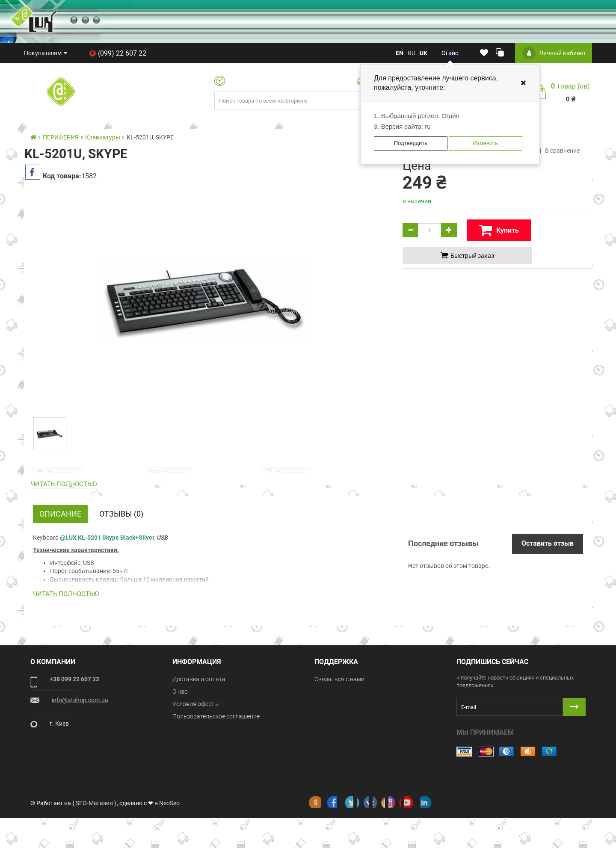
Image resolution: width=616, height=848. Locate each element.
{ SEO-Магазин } (94, 833)
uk (423, 53)
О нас (180, 737)
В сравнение (557, 150)
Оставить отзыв (548, 589)
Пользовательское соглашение (216, 762)
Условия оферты (196, 749)
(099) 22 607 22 (118, 53)
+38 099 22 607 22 (74, 724)
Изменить (485, 143)
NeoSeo (169, 833)
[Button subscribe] (574, 752)
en (400, 53)
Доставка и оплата (199, 724)
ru (412, 53)
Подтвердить (411, 143)
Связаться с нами (339, 724)
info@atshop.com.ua (80, 745)
